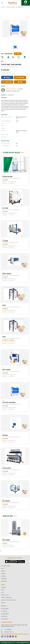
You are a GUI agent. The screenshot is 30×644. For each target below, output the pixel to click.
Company (4, 587)
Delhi (2, 568)
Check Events (5, 619)
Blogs (3, 590)
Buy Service (4, 611)
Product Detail (10, 7)
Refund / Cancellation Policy (9, 600)
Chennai (3, 576)
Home (3, 7)
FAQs (2, 592)
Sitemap (3, 603)
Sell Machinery (5, 614)
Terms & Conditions (6, 598)
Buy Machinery (5, 609)
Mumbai (3, 571)
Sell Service (4, 616)
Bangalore (4, 581)
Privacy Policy (5, 595)
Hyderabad (4, 579)
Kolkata (3, 574)
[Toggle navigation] (2, 3)
